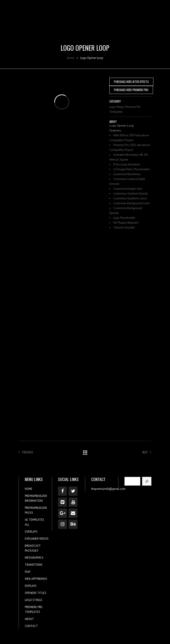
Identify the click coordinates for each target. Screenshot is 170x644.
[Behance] (73, 524)
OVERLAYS (31, 532)
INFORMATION (34, 501)
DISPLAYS (31, 586)
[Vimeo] (62, 502)
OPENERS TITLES (36, 593)
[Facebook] (62, 491)
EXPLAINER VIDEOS (37, 539)
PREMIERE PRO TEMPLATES (34, 609)
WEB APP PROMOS (36, 579)
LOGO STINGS (34, 600)
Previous (26, 452)
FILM (28, 572)
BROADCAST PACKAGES (33, 548)
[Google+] (62, 513)
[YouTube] (73, 502)
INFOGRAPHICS (34, 558)
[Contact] (73, 513)
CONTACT (31, 626)
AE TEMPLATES (34, 520)
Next (147, 452)
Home (71, 58)
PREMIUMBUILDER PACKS (36, 510)
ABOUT (29, 619)
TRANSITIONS (34, 565)
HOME (29, 489)
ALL (27, 525)
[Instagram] (62, 524)
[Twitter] (73, 491)
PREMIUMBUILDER (36, 496)
